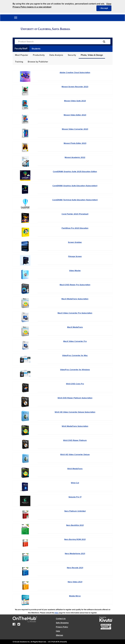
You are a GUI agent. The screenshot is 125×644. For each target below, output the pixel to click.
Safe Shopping (62, 623)
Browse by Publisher (38, 62)
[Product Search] (56, 42)
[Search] (104, 42)
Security (72, 55)
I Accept (106, 8)
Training (19, 62)
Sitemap (59, 635)
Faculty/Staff (21, 49)
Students (36, 49)
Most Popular (22, 55)
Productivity (39, 55)
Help (56, 613)
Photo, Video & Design (92, 55)
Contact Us (61, 619)
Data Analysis (56, 55)
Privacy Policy (62, 627)
